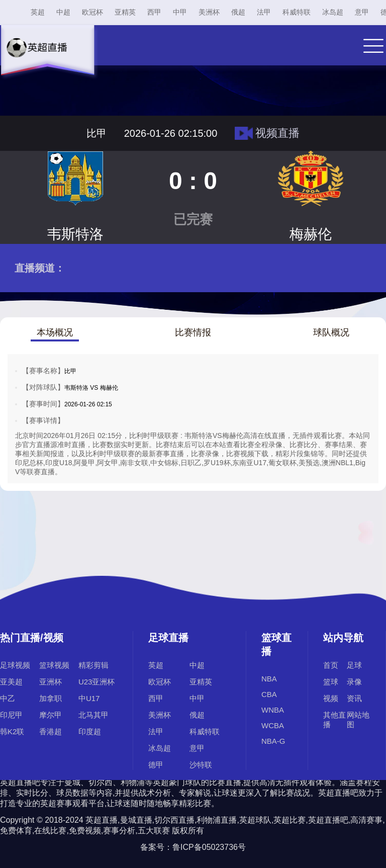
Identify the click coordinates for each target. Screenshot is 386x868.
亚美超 (11, 682)
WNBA (273, 710)
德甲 (156, 765)
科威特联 (297, 12)
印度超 (90, 731)
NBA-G (273, 741)
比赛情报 (193, 332)
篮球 (331, 682)
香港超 (51, 731)
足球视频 (15, 665)
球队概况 (331, 332)
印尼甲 (11, 715)
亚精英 (125, 12)
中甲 (180, 12)
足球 (354, 665)
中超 (63, 12)
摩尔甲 (51, 715)
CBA (269, 694)
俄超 (238, 12)
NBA (269, 679)
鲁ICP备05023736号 (209, 847)
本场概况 (55, 332)
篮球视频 (54, 665)
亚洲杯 (51, 682)
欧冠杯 (92, 12)
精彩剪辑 (93, 665)
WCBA (273, 725)
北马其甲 (93, 715)
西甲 (154, 12)
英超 (38, 12)
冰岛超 (333, 12)
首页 (331, 665)
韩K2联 (12, 731)
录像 (354, 682)
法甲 (264, 12)
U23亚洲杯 (97, 682)
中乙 (8, 698)
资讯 (354, 698)
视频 (331, 698)
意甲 (362, 12)
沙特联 (201, 765)
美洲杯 (209, 12)
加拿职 (51, 698)
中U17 (89, 698)
